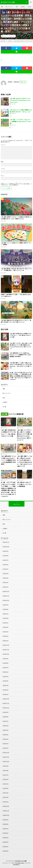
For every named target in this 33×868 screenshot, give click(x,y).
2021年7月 (6, 775)
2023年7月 (6, 668)
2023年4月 (6, 681)
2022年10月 (6, 708)
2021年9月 (6, 766)
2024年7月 (6, 614)
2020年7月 (6, 829)
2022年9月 (6, 712)
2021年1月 (6, 802)
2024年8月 (6, 609)
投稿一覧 (23, 82)
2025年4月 (6, 574)
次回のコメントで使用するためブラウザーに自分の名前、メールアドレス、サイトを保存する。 (16, 184)
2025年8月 (6, 556)
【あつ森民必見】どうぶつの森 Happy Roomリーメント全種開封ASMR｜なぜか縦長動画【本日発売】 (20, 355)
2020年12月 (6, 806)
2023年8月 (6, 663)
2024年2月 (6, 636)
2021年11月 (6, 757)
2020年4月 (6, 842)
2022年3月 (6, 739)
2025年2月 (6, 583)
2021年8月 (6, 771)
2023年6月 (6, 672)
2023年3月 (6, 686)
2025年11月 (6, 542)
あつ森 (29, 7)
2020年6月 (6, 833)
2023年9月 (6, 659)
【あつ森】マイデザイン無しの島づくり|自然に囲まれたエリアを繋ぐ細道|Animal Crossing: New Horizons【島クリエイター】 (25, 435)
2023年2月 (6, 690)
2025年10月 (6, 547)
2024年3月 (6, 632)
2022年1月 (6, 748)
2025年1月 (6, 587)
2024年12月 (6, 591)
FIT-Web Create (20, 863)
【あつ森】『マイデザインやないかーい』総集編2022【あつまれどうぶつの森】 (20, 121)
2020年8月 (6, 824)
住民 (17, 7)
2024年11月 (6, 596)
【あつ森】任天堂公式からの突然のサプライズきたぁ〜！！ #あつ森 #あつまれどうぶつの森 (21, 335)
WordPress (16, 864)
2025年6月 (6, 565)
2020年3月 (6, 847)
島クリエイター (9, 7)
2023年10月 (6, 654)
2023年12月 (6, 645)
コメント (3, 145)
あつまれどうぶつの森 (21, 861)
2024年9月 (6, 605)
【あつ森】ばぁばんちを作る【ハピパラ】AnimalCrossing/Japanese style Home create (20, 100)
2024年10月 (6, 600)
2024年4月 (6, 627)
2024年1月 (6, 641)
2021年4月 (6, 788)
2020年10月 (6, 815)
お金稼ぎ (23, 7)
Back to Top (16, 504)
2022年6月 (6, 726)
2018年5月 (6, 851)
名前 (2, 162)
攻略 (2, 7)
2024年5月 (6, 623)
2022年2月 (6, 744)
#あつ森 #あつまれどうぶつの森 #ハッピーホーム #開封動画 (24, 484)
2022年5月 (6, 730)
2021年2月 (6, 797)
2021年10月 (6, 762)
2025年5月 (6, 569)
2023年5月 (6, 677)
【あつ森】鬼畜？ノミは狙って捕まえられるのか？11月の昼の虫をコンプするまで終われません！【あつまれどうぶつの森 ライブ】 (25, 461)
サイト (3, 176)
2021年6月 (6, 779)
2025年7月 (6, 560)
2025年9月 (6, 551)
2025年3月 (6, 578)
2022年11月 (6, 703)
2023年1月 (6, 694)
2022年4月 (6, 735)
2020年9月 (6, 820)
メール (3, 169)
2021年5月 (6, 784)
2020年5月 (6, 838)
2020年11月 (6, 811)
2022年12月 (6, 699)
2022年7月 (6, 721)
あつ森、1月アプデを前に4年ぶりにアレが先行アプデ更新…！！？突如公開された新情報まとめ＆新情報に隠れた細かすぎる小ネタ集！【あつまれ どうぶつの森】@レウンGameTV (21, 376)
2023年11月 (6, 650)
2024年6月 (6, 618)
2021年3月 (6, 793)
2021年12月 (6, 753)
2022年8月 (6, 717)
